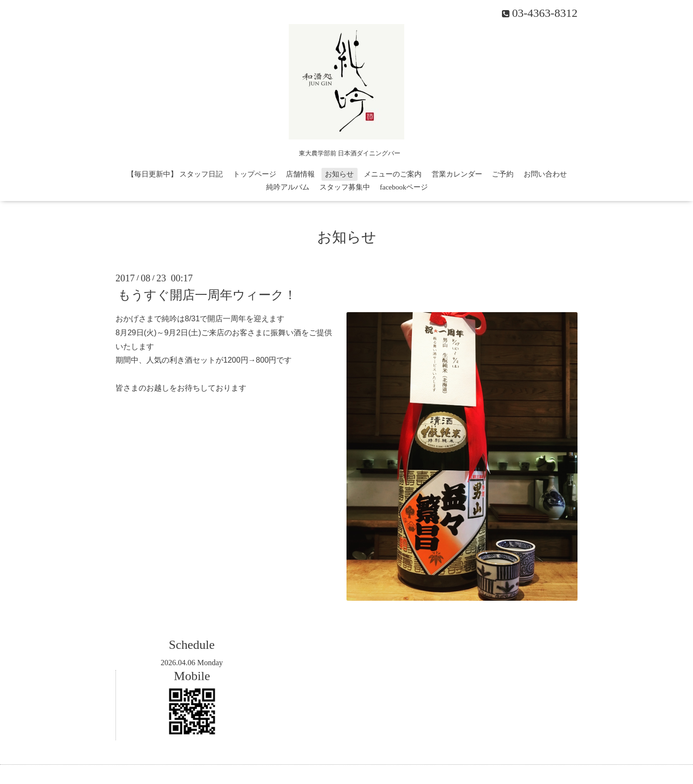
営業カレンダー (457, 174)
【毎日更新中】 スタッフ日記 (175, 174)
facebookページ (404, 187)
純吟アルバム (288, 187)
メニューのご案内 (393, 174)
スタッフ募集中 (345, 187)
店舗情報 (300, 174)
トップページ (255, 174)
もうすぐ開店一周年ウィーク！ (207, 295)
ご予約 (503, 174)
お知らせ (339, 174)
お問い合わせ (545, 174)
